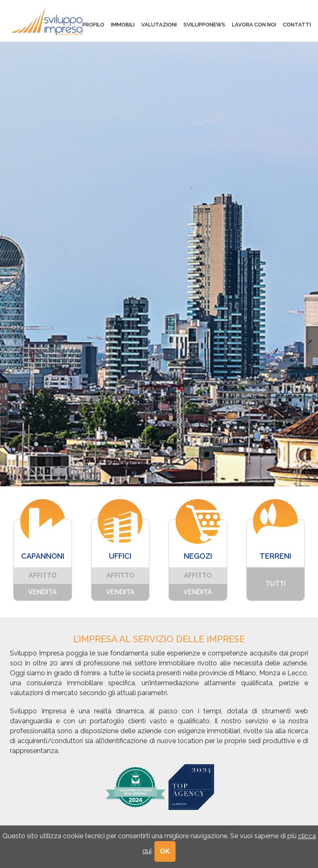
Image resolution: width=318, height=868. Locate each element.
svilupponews (204, 25)
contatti (297, 25)
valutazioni (159, 25)
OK (165, 851)
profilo (93, 25)
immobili (123, 25)
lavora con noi (254, 25)
